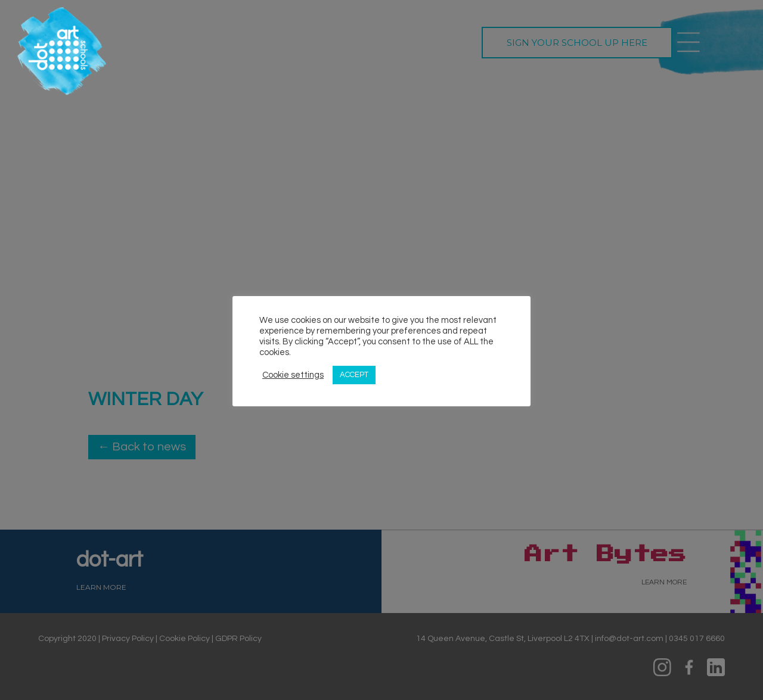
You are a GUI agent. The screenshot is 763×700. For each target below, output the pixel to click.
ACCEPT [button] (354, 375)
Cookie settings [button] (293, 375)
